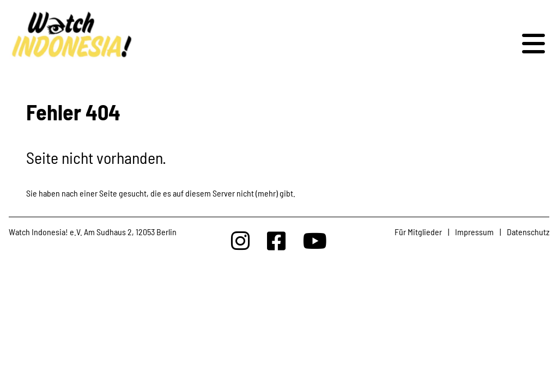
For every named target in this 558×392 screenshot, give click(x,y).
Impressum (474, 232)
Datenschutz (528, 232)
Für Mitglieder (418, 232)
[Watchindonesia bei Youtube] (315, 240)
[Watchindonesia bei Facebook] (276, 240)
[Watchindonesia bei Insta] (240, 240)
